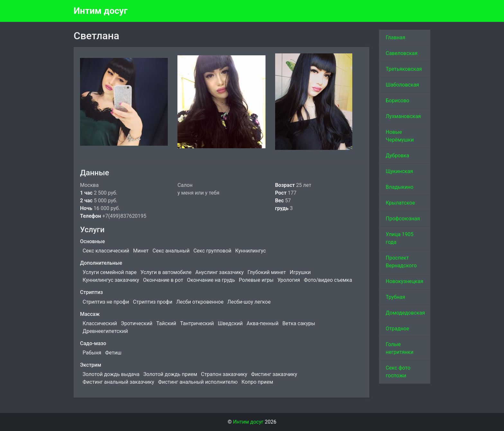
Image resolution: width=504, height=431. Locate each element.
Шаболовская (402, 85)
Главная (396, 37)
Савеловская (402, 53)
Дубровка (397, 156)
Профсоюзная (403, 219)
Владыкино (400, 187)
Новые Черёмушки (400, 136)
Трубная (396, 297)
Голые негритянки (400, 348)
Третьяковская (404, 69)
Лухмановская (403, 116)
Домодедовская (405, 313)
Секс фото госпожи (398, 372)
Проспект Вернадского (401, 262)
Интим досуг (101, 11)
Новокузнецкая (404, 281)
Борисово (397, 101)
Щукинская (399, 171)
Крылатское (400, 203)
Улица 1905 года (400, 238)
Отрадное (397, 329)
